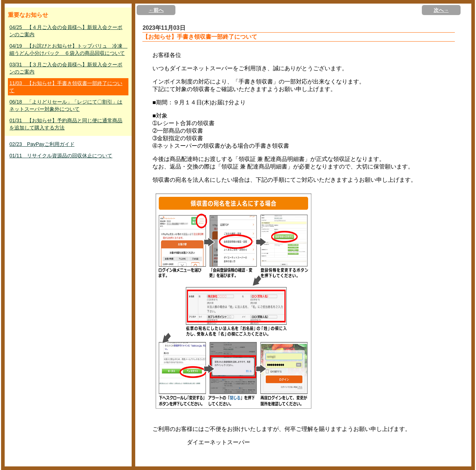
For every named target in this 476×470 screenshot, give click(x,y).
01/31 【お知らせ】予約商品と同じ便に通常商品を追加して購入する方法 (66, 124)
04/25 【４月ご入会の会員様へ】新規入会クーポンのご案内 (66, 31)
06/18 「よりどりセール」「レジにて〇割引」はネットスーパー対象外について (66, 105)
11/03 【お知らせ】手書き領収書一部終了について (66, 87)
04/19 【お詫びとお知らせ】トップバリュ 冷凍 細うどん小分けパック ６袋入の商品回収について (68, 49)
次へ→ (441, 10)
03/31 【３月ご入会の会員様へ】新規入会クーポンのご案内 (66, 68)
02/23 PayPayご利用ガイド (42, 144)
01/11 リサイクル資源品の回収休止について (61, 156)
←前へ (156, 10)
